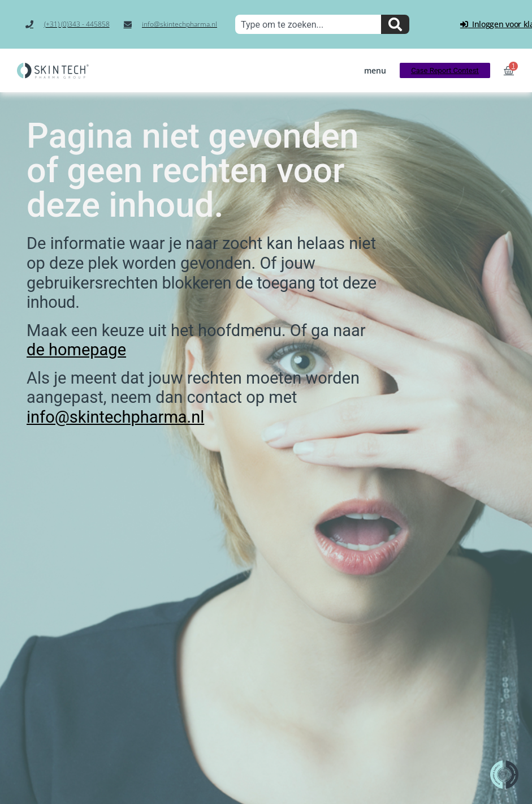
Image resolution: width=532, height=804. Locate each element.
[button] (375, 70)
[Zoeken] (395, 24)
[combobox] (308, 24)
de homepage (76, 350)
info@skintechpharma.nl (115, 417)
